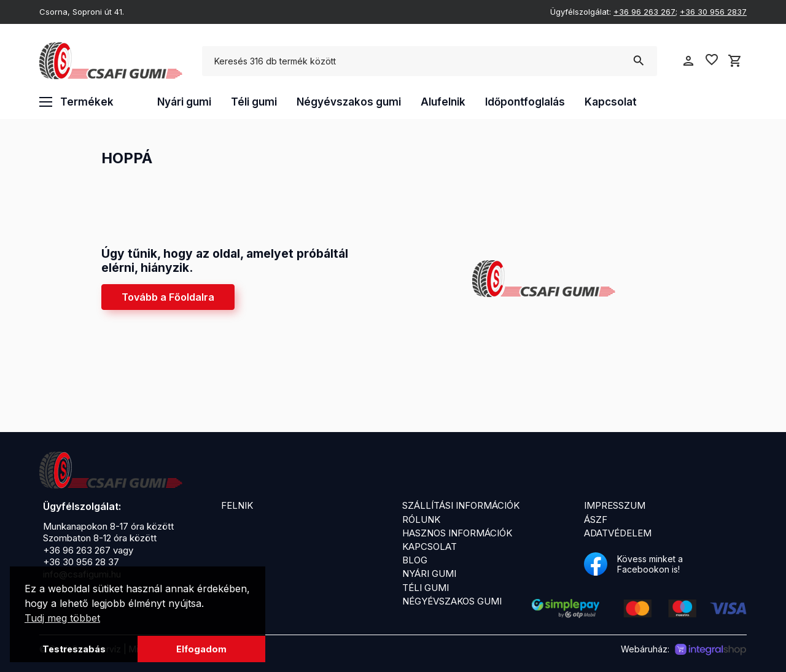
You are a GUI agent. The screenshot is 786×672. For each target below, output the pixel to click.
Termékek (76, 102)
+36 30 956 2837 (713, 12)
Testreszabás (74, 649)
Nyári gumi (184, 102)
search (638, 61)
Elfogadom (201, 649)
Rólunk (421, 519)
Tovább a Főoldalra (168, 297)
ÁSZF (596, 519)
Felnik (237, 505)
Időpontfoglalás (525, 102)
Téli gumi (254, 102)
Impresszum (615, 505)
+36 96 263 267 (644, 12)
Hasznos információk (457, 533)
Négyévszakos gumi (349, 102)
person (688, 61)
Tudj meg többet (62, 618)
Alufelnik (443, 102)
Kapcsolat (611, 102)
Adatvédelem (618, 533)
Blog (415, 560)
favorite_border (712, 60)
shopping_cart (735, 61)
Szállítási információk (461, 505)
